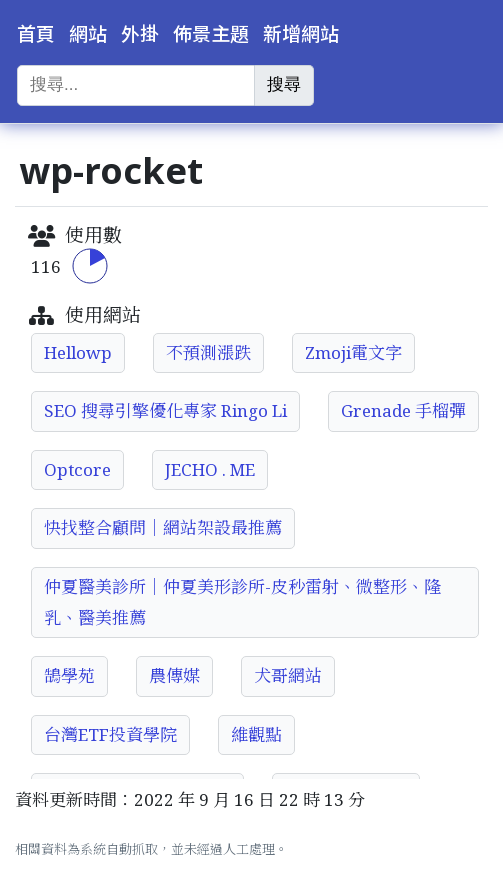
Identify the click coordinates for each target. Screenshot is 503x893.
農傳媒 (174, 675)
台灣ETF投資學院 (110, 734)
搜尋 (284, 84)
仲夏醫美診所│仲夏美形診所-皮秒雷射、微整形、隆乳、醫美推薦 (242, 602)
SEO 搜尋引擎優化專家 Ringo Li (165, 410)
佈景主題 (211, 34)
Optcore (77, 469)
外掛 (140, 34)
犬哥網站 (288, 675)
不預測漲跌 (208, 352)
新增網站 (301, 34)
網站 (88, 34)
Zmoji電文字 (353, 352)
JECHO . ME (210, 469)
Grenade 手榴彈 (403, 410)
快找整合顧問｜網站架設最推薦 (163, 527)
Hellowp (78, 352)
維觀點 (256, 734)
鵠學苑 (69, 675)
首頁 (36, 34)
